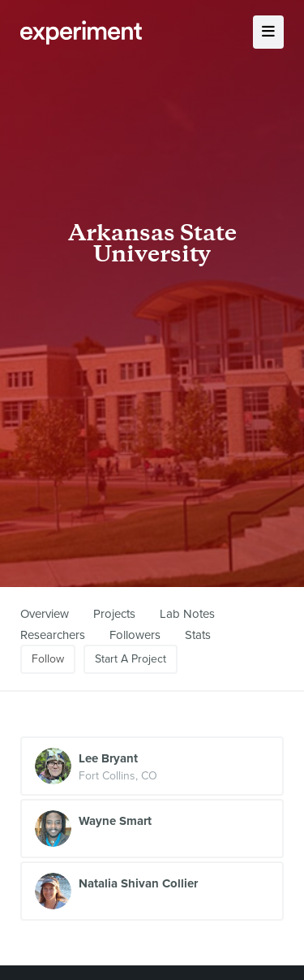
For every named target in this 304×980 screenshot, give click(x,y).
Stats (198, 635)
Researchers (53, 635)
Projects (114, 614)
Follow (48, 659)
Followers (135, 635)
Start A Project (131, 659)
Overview (45, 614)
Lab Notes (187, 614)
